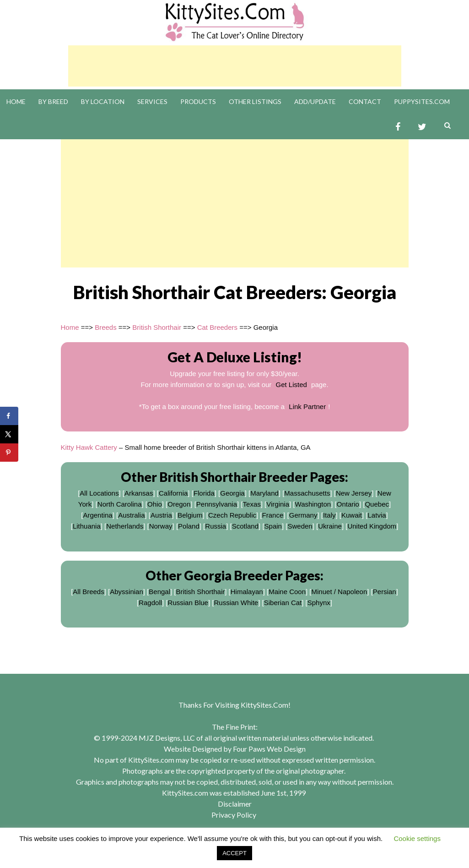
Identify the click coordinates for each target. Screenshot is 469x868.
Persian (385, 592)
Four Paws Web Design (269, 749)
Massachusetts (307, 493)
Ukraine (330, 526)
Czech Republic (232, 515)
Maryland (264, 493)
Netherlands (125, 526)
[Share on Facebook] (9, 416)
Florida (204, 493)
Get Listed (291, 385)
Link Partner (307, 407)
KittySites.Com (264, 705)
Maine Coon (287, 592)
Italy (329, 515)
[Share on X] (9, 434)
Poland (189, 526)
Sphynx (319, 603)
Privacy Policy (234, 815)
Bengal (159, 592)
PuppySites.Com (422, 101)
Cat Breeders (217, 327)
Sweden (300, 526)
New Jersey (354, 493)
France (273, 515)
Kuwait (352, 515)
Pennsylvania (217, 504)
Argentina (97, 515)
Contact (365, 101)
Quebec (377, 504)
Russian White (236, 603)
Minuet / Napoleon (340, 592)
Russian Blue (188, 603)
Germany (303, 515)
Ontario (348, 504)
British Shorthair (157, 327)
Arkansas (139, 493)
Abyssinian (127, 592)
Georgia (232, 493)
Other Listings (255, 101)
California (173, 493)
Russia (216, 526)
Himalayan (247, 592)
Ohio (155, 504)
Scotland (245, 526)
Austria (161, 515)
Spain (273, 526)
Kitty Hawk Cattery (89, 447)
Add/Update (315, 101)
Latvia (377, 515)
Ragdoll (150, 603)
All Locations (99, 493)
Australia (131, 515)
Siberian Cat (283, 603)
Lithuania (87, 526)
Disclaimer (235, 804)
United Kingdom (372, 526)
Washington (313, 504)
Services (152, 101)
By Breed (53, 101)
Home (16, 101)
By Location (103, 101)
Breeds (106, 327)
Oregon (179, 504)
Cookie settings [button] (417, 838)
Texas (252, 504)
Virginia (278, 504)
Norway (161, 526)
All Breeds (88, 592)
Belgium (190, 515)
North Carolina (120, 504)
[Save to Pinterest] (9, 453)
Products (198, 101)
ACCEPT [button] (234, 853)
